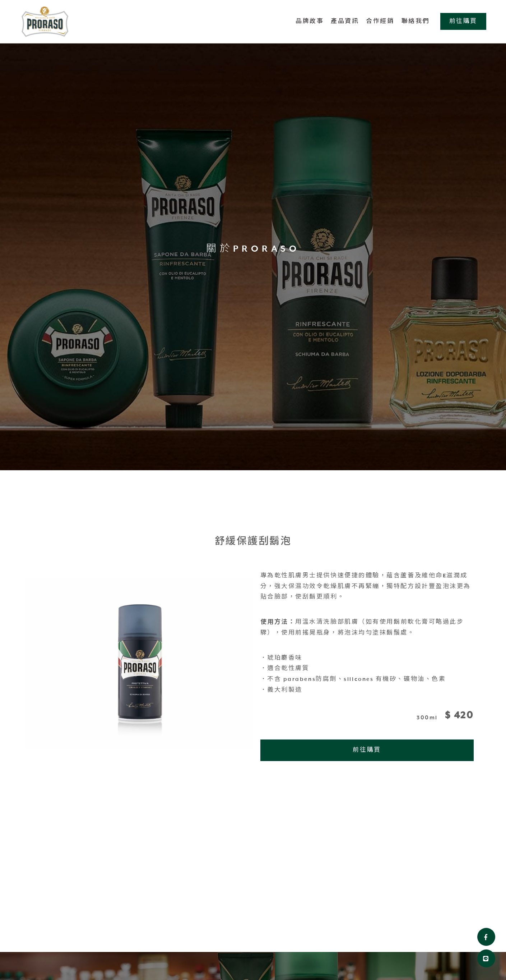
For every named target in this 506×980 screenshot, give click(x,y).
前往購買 (463, 21)
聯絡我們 (416, 21)
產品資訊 (345, 21)
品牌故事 (310, 21)
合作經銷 (380, 21)
